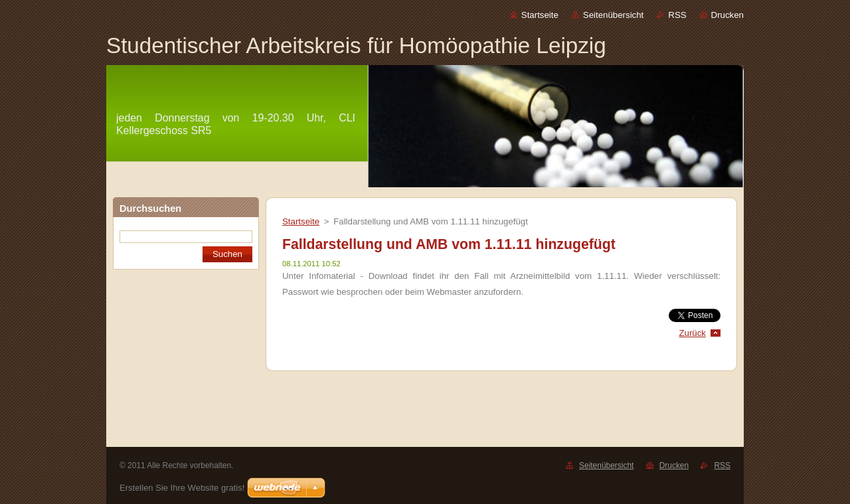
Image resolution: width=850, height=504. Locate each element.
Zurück (692, 333)
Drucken (727, 15)
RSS (677, 15)
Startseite (540, 15)
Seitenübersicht (613, 15)
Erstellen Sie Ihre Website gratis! (182, 488)
